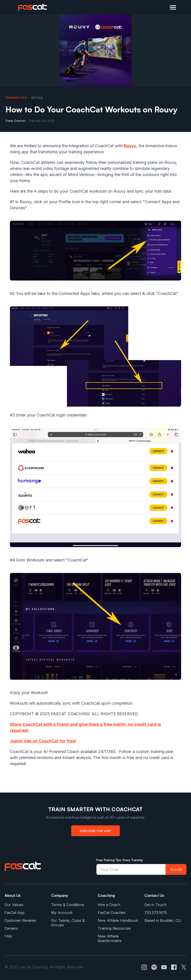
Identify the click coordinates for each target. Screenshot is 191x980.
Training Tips (16, 98)
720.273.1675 (156, 913)
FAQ (8, 936)
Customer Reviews (20, 920)
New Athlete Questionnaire (110, 938)
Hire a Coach (109, 905)
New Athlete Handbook (118, 920)
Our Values (14, 905)
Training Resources (114, 928)
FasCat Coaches (112, 913)
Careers (11, 928)
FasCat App (15, 913)
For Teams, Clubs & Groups (68, 923)
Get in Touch (155, 905)
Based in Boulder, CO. (163, 920)
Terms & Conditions (68, 905)
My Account (62, 913)
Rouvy (130, 146)
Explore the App (95, 831)
